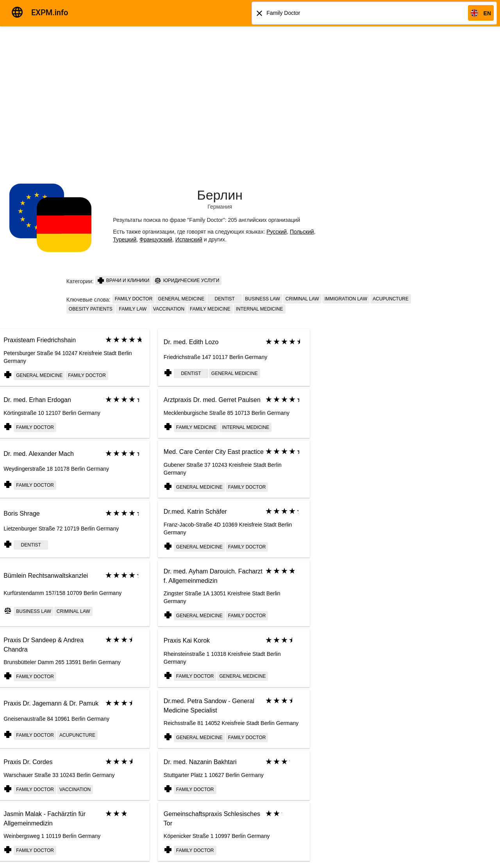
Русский (277, 232)
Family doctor (134, 299)
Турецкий (125, 239)
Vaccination (169, 309)
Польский (302, 232)
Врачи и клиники (123, 280)
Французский (156, 239)
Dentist (225, 299)
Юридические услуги (187, 280)
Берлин (220, 195)
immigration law (346, 299)
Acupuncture (391, 299)
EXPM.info (50, 13)
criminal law (302, 299)
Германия (220, 207)
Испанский (189, 239)
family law (133, 309)
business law (262, 299)
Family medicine (210, 309)
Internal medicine (260, 309)
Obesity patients (91, 309)
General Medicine (181, 299)
